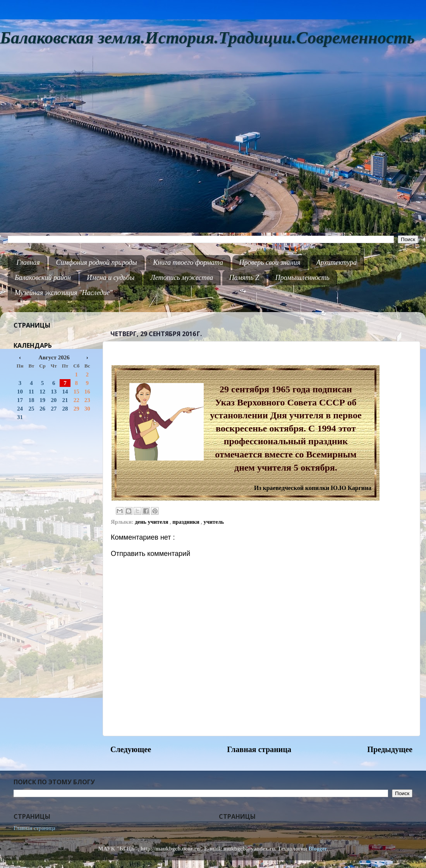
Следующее (131, 749)
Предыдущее (390, 749)
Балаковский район (43, 278)
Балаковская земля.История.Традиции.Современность (207, 38)
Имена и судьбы (111, 278)
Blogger (318, 849)
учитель (214, 522)
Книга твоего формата (188, 262)
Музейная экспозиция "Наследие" (64, 293)
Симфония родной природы (96, 262)
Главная (28, 262)
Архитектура (337, 262)
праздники (186, 522)
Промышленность (302, 278)
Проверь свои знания (270, 262)
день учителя (152, 522)
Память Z (244, 278)
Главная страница (259, 749)
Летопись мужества (182, 278)
